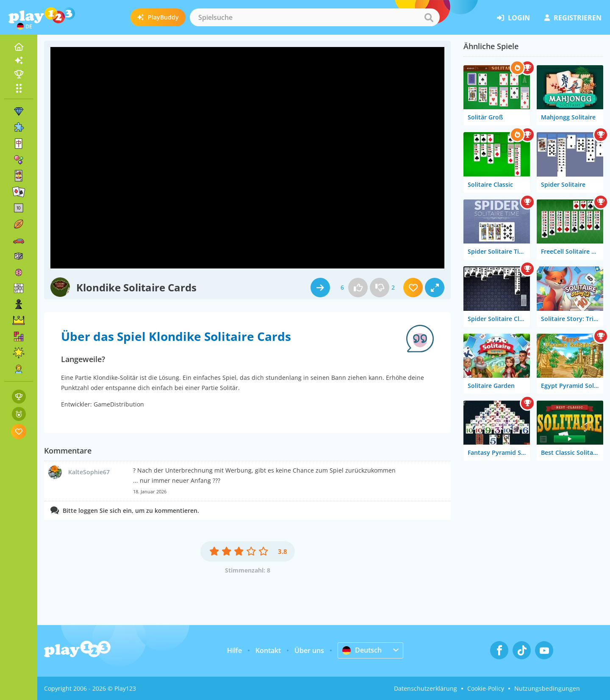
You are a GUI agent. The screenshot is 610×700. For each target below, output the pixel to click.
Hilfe (234, 650)
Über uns (309, 650)
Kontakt (268, 650)
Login (513, 18)
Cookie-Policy (486, 688)
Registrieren (573, 18)
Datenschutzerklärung (426, 688)
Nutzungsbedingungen (547, 688)
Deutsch (362, 650)
